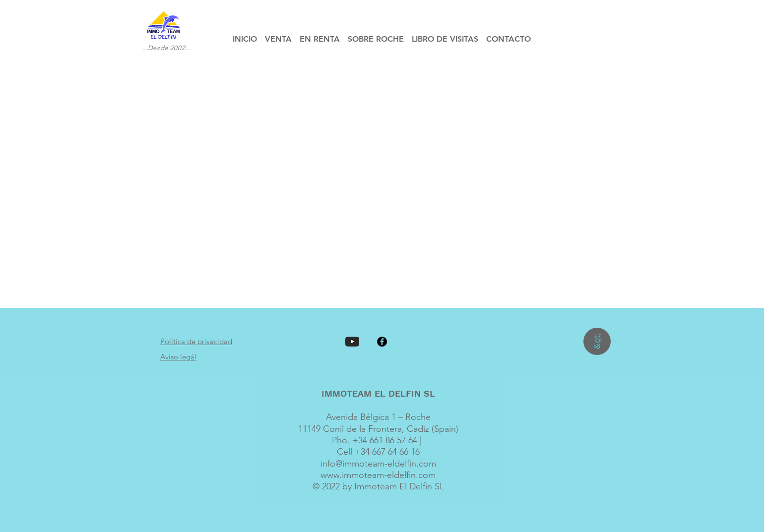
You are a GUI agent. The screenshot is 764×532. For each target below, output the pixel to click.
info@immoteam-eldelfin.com (378, 464)
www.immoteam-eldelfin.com (378, 475)
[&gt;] (597, 341)
